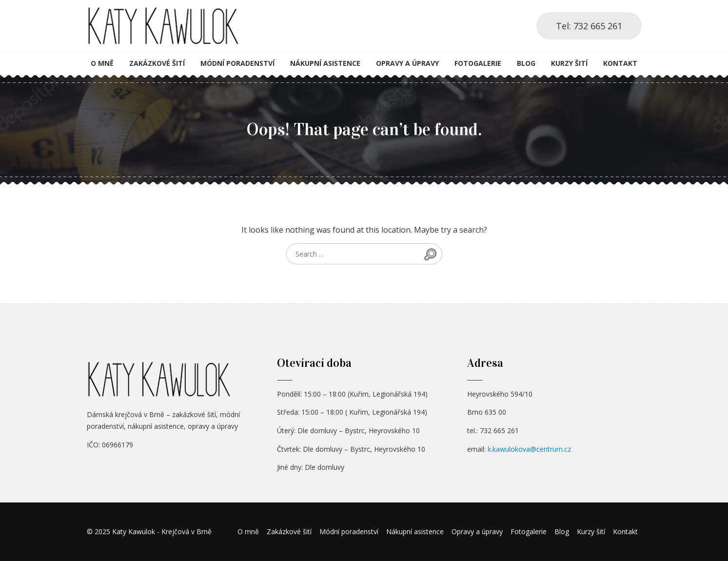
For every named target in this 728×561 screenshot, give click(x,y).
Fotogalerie (478, 63)
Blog (526, 63)
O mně (102, 63)
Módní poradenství (237, 63)
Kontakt (620, 63)
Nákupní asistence (325, 63)
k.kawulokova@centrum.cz (529, 449)
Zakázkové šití (157, 63)
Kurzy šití (569, 63)
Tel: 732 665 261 (589, 26)
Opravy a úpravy (407, 63)
